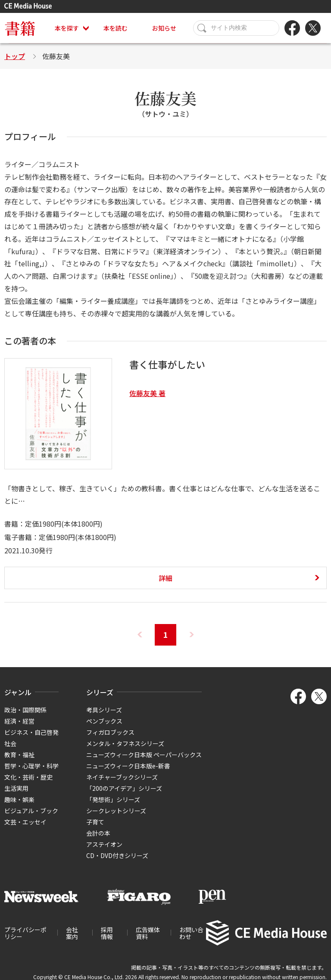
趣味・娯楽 (19, 799)
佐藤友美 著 (147, 393)
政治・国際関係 (25, 710)
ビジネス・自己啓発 (31, 732)
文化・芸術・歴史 (28, 777)
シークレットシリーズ (116, 811)
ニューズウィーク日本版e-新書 (128, 766)
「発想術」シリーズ (113, 799)
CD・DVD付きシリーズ (117, 855)
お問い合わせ (191, 933)
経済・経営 (19, 721)
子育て (95, 822)
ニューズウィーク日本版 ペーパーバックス (144, 755)
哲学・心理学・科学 (31, 766)
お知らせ (164, 28)
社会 (10, 743)
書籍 (20, 28)
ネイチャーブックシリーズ (122, 777)
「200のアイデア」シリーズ (124, 788)
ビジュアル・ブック (31, 811)
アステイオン (104, 844)
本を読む (116, 28)
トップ (15, 56)
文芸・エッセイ (25, 822)
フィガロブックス (110, 732)
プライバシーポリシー (25, 933)
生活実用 (16, 788)
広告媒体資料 (148, 933)
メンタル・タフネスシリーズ (125, 743)
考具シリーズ (104, 710)
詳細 (165, 578)
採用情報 (107, 933)
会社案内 (72, 933)
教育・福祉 (19, 755)
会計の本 (98, 833)
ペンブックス (104, 721)
